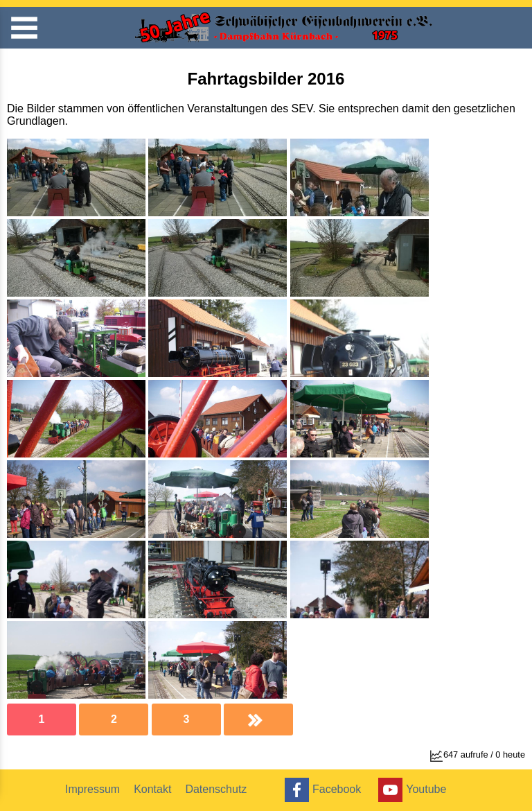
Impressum (92, 789)
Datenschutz (216, 789)
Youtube (410, 790)
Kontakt (152, 789)
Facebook (321, 790)
